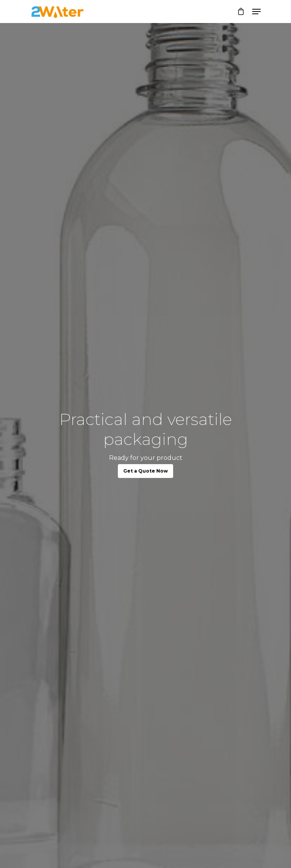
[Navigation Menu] (256, 12)
